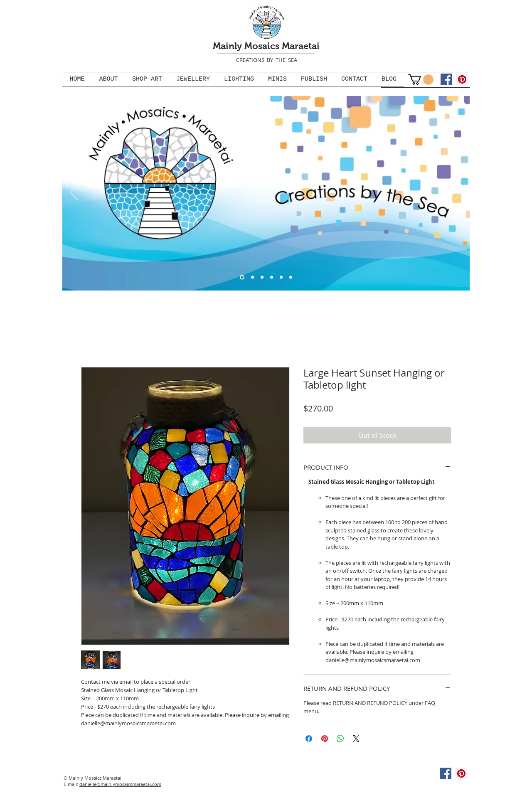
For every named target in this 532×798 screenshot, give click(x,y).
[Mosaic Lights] (262, 277)
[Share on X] (356, 739)
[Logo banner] (242, 277)
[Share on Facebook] (309, 739)
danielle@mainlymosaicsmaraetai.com (120, 784)
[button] (421, 80)
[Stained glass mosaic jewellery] (281, 277)
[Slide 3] (252, 277)
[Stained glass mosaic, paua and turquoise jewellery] (291, 277)
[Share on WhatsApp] (340, 739)
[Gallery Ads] (272, 277)
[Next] (458, 193)
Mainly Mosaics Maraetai (266, 46)
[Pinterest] (462, 79)
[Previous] (74, 193)
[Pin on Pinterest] (325, 739)
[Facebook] (446, 79)
